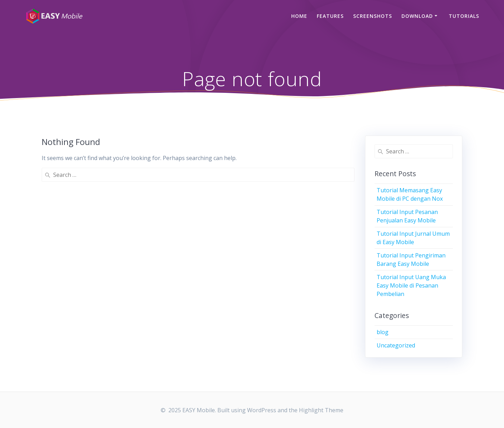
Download (417, 16)
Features (330, 16)
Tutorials (464, 16)
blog (383, 332)
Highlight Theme (321, 410)
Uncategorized (396, 345)
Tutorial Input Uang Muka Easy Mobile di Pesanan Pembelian (411, 285)
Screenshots (373, 16)
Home (299, 16)
